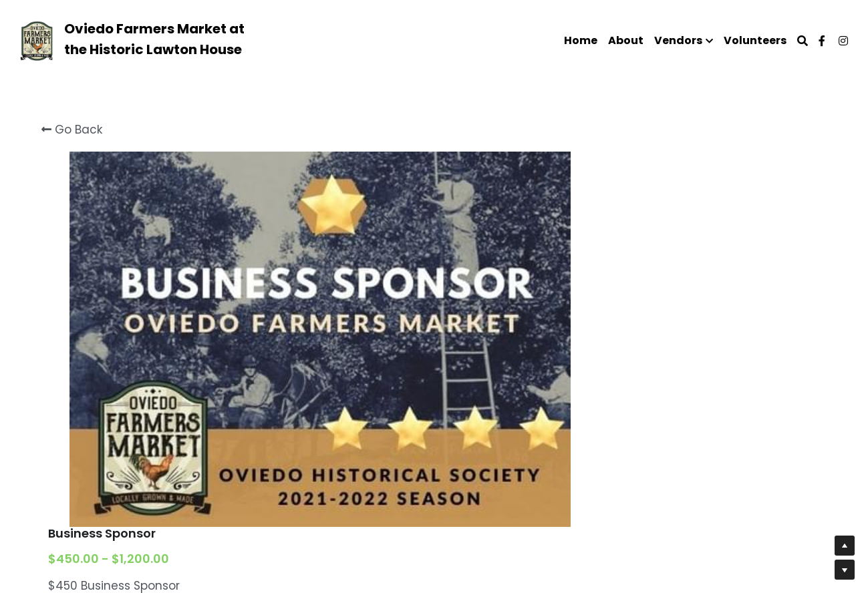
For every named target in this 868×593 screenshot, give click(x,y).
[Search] (803, 41)
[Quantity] (682, 485)
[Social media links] (822, 41)
